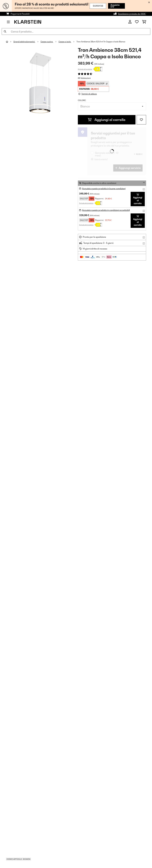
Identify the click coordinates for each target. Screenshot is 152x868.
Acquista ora (115, 6)
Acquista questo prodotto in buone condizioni (104, 189)
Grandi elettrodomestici (24, 42)
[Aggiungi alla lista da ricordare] (141, 120)
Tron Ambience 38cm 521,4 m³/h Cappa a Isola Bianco (101, 42)
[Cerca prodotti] (76, 31)
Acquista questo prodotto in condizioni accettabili (106, 210)
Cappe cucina (47, 42)
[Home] (10, 42)
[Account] (130, 22)
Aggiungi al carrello (107, 120)
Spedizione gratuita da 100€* (132, 14)
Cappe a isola (65, 42)
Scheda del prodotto (85, 69)
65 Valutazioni (84, 78)
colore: (82, 100)
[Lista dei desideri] (137, 22)
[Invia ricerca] (5, 31)
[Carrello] (144, 22)
